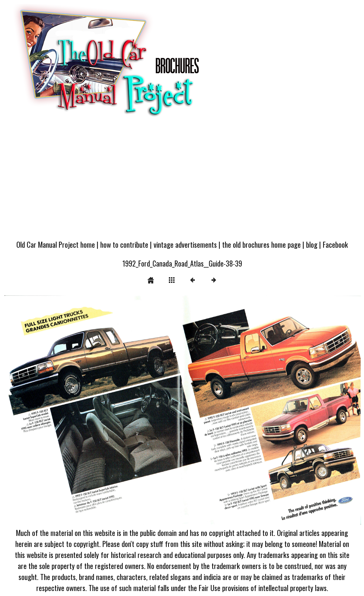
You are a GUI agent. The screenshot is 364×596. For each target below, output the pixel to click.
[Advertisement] (182, 182)
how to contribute (124, 244)
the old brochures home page (261, 244)
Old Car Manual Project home (56, 244)
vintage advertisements (185, 244)
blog (312, 244)
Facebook (335, 244)
